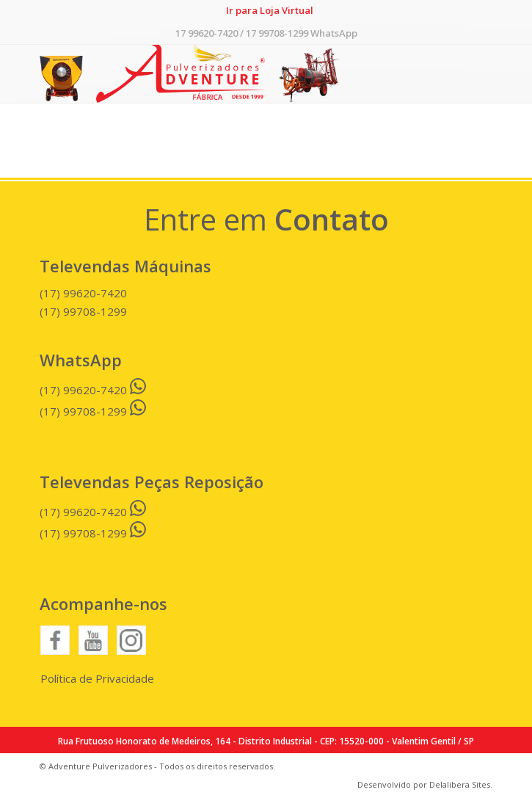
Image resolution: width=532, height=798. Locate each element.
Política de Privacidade (97, 678)
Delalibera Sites (460, 784)
